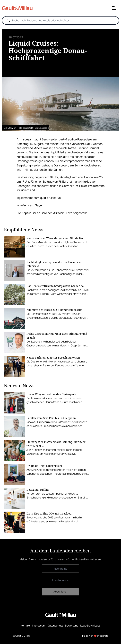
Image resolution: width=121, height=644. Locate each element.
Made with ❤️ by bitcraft (95, 636)
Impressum (39, 626)
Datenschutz (55, 626)
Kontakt (25, 626)
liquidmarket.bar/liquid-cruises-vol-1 (40, 198)
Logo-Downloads (90, 626)
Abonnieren (60, 592)
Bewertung (72, 626)
